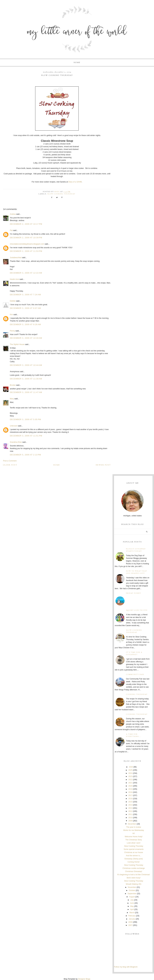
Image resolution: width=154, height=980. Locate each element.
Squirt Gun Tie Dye (137, 610)
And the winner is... (134, 856)
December (132, 824)
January (132, 919)
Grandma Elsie (16, 442)
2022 (130, 780)
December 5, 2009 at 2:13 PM (25, 455)
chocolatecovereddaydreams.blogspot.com (27, 244)
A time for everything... (134, 735)
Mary (12, 399)
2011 (130, 814)
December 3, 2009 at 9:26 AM (25, 325)
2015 (130, 802)
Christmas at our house (134, 852)
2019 (130, 789)
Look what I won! (134, 843)
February (132, 916)
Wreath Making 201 (134, 884)
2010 (130, 818)
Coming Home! (134, 862)
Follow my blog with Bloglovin (126, 967)
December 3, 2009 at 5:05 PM (25, 420)
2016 (130, 799)
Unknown (14, 426)
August (132, 897)
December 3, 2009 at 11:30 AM (26, 379)
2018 (130, 792)
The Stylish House (17, 344)
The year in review (134, 827)
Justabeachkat (16, 258)
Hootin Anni (14, 279)
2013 (130, 808)
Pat (11, 230)
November (132, 887)
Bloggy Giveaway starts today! (136, 550)
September (132, 894)
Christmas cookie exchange (134, 868)
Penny (12, 331)
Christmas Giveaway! (134, 871)
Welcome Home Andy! (134, 837)
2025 (130, 770)
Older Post (10, 465)
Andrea (13, 214)
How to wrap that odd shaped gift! (137, 572)
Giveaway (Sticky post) (134, 859)
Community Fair (135, 675)
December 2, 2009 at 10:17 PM (26, 224)
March (132, 913)
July (132, 900)
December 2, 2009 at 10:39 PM (26, 238)
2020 (130, 786)
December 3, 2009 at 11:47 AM (26, 392)
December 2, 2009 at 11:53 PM (26, 251)
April (132, 909)
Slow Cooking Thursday (61, 194)
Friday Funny (134, 593)
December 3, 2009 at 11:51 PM (26, 436)
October (132, 890)
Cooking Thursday (137, 694)
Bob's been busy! (134, 878)
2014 (130, 805)
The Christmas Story (134, 840)
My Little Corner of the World (77, 32)
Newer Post (103, 465)
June (132, 903)
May (132, 906)
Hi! (134, 833)
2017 (130, 795)
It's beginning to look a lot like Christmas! (134, 875)
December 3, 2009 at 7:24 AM (25, 295)
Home (77, 63)
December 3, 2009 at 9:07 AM (25, 308)
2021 (130, 783)
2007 (130, 925)
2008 (130, 922)
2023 (130, 776)
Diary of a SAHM (75, 182)
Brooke (13, 385)
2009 (130, 821)
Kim (11, 315)
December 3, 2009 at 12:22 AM (26, 273)
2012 (130, 811)
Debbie (13, 301)
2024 (130, 773)
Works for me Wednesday (134, 830)
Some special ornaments (134, 849)
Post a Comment (10, 461)
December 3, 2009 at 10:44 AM (26, 365)
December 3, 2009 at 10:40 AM (26, 338)
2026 (131, 767)
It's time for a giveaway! (134, 654)
